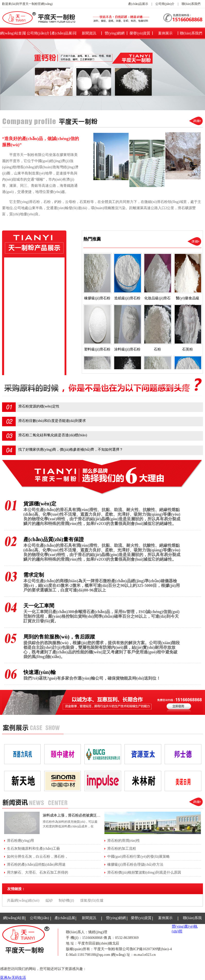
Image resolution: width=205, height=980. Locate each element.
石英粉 (19, 339)
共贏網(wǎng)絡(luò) (23, 900)
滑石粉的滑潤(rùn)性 (124, 840)
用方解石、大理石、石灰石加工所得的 (38, 872)
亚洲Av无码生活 (13, 977)
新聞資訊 (89, 33)
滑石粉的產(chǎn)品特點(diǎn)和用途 (36, 864)
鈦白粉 (19, 360)
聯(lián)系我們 (191, 4)
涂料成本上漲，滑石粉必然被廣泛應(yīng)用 (78, 815)
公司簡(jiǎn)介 (165, 4)
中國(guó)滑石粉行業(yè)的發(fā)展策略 (139, 856)
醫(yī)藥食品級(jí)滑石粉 (32, 297)
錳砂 (49, 900)
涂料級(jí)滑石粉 (26, 318)
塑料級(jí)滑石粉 (26, 307)
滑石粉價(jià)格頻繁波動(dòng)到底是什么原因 (144, 872)
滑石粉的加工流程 (122, 848)
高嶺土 (19, 349)
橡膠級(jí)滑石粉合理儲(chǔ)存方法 (135, 864)
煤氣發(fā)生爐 (92, 900)
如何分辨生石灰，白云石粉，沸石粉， (38, 856)
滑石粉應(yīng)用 (20, 840)
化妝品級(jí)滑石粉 (28, 286)
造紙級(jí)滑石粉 (26, 276)
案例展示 (165, 33)
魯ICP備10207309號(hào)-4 (151, 949)
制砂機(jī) (66, 900)
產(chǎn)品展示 (138, 4)
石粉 (17, 328)
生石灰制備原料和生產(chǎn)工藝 (33, 848)
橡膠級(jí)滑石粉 (26, 265)
